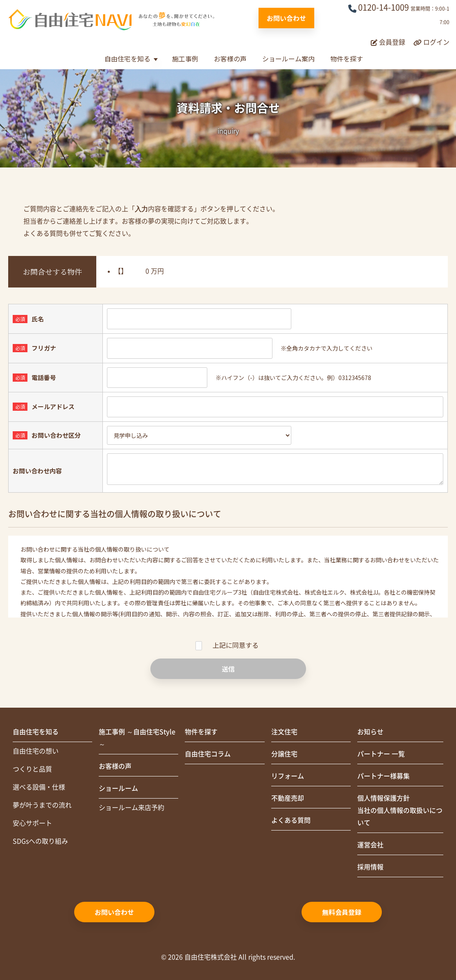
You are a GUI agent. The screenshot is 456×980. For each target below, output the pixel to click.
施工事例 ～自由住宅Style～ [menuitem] (137, 738)
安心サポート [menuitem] (32, 823)
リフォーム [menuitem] (288, 776)
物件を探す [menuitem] (201, 732)
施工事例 (185, 59)
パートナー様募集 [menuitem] (383, 776)
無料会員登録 (342, 912)
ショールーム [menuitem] (118, 788)
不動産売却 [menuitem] (288, 798)
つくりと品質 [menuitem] (32, 769)
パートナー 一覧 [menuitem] (381, 754)
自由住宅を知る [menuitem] (36, 732)
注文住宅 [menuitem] (284, 732)
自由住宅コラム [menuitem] (208, 754)
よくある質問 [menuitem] (291, 820)
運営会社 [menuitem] (370, 845)
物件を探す (347, 59)
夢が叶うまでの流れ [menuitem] (42, 805)
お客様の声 (230, 59)
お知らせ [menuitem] (370, 732)
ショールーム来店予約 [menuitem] (132, 808)
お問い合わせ (286, 18)
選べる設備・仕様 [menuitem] (39, 787)
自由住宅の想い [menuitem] (36, 751)
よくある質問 (43, 233)
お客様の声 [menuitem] (115, 766)
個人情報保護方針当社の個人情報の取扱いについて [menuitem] (400, 810)
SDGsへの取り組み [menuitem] (40, 841)
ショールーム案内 (288, 59)
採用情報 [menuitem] (370, 867)
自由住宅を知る (127, 59)
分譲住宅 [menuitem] (284, 754)
